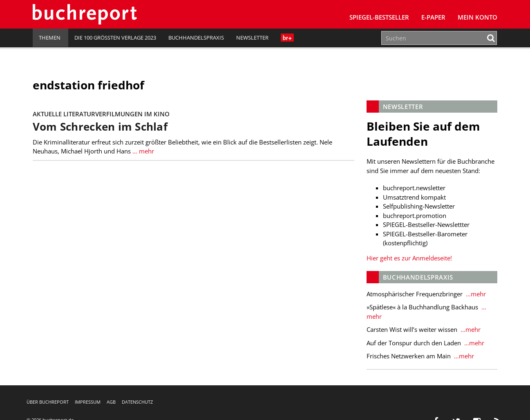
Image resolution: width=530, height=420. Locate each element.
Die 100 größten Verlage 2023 (115, 38)
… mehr (142, 151)
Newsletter (252, 38)
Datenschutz (137, 402)
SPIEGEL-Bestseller (379, 17)
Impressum (88, 402)
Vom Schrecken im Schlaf (100, 127)
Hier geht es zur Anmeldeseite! (409, 258)
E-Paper (433, 17)
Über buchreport (48, 402)
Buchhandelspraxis (196, 38)
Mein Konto (477, 17)
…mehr (475, 294)
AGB (111, 402)
